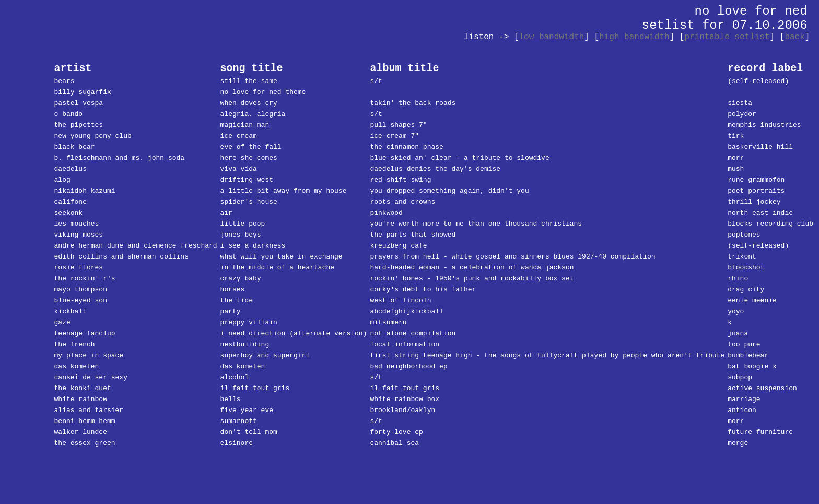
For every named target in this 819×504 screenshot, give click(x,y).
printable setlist (727, 37)
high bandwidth (634, 37)
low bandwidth (551, 37)
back (794, 37)
